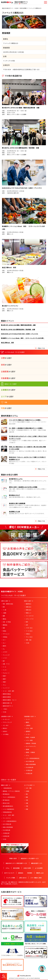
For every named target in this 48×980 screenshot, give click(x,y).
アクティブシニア (7, 722)
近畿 (27, 803)
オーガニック (6, 719)
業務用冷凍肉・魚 (7, 703)
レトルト (5, 658)
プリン (4, 685)
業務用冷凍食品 (7, 694)
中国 (27, 806)
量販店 (27, 722)
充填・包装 (29, 640)
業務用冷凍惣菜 (7, 697)
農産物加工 (29, 604)
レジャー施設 (29, 740)
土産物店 (28, 725)
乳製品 (4, 631)
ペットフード (6, 688)
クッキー (5, 670)
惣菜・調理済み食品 (8, 604)
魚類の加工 (29, 610)
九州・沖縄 (29, 788)
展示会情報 (23, 8)
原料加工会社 (6, 803)
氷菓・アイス (6, 664)
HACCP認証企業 (30, 761)
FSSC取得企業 (29, 767)
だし (4, 649)
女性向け (5, 731)
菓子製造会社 (6, 800)
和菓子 (4, 676)
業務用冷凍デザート (8, 706)
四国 (27, 809)
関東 (27, 797)
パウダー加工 (29, 628)
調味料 (4, 646)
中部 (27, 800)
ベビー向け (6, 725)
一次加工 (5, 709)
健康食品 (5, 625)
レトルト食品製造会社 (8, 809)
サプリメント (6, 634)
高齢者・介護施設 (30, 752)
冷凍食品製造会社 (7, 812)
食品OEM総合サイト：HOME (10, 8)
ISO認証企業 (29, 773)
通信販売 (28, 731)
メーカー (28, 734)
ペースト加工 (29, 631)
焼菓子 (4, 679)
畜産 (4, 628)
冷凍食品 (5, 637)
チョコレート (6, 673)
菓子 (4, 661)
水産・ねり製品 (7, 622)
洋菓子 (4, 682)
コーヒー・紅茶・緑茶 (8, 691)
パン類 (4, 610)
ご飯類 (4, 613)
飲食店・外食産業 (30, 737)
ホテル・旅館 (29, 728)
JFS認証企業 (29, 770)
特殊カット (29, 613)
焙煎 (27, 625)
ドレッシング (6, 655)
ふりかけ (5, 652)
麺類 (4, 616)
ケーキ (4, 667)
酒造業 (27, 749)
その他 (4, 712)
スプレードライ (30, 619)
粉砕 (27, 622)
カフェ (27, 755)
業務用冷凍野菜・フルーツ (10, 700)
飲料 (4, 607)
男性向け (5, 728)
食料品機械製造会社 (8, 806)
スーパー (28, 719)
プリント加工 (29, 637)
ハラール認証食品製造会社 (33, 758)
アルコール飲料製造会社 (9, 797)
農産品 (4, 619)
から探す (6, 358)
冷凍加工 (28, 634)
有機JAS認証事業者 (31, 764)
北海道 (27, 791)
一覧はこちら (41, 348)
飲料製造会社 (6, 794)
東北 (27, 794)
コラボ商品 (6, 734)
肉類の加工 (29, 607)
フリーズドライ (30, 616)
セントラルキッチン (31, 746)
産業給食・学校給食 (31, 743)
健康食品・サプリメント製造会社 (11, 791)
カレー (4, 643)
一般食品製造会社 (7, 788)
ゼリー (4, 640)
